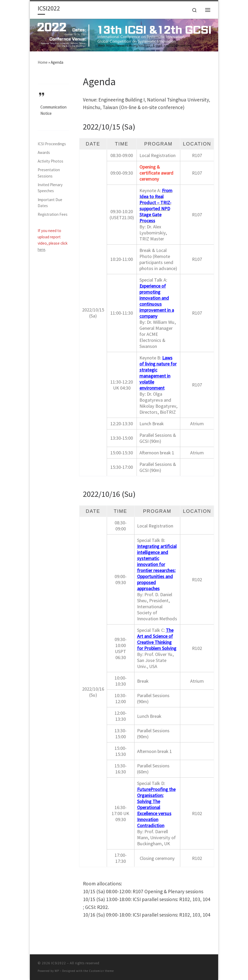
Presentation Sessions (49, 173)
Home (43, 62)
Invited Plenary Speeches (50, 188)
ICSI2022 (59, 963)
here (41, 249)
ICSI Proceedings (52, 144)
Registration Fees (53, 214)
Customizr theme (101, 971)
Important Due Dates (50, 203)
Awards (44, 152)
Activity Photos (50, 161)
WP (57, 971)
